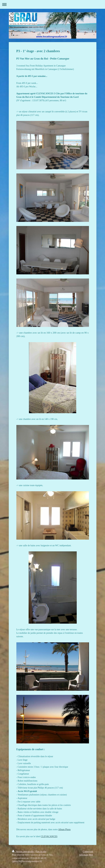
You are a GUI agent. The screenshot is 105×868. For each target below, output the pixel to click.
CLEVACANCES (49, 836)
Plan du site (41, 852)
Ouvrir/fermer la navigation (53, 4)
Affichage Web (86, 855)
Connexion (88, 852)
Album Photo (64, 829)
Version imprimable (23, 852)
